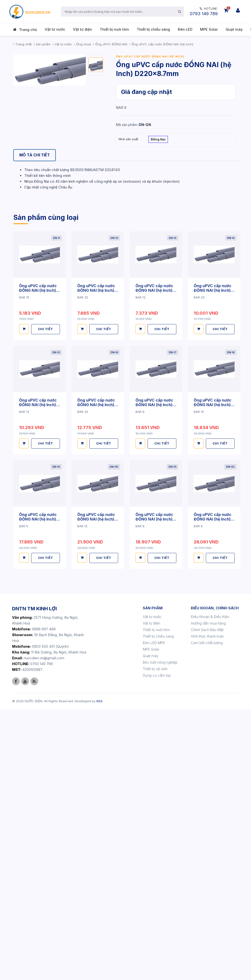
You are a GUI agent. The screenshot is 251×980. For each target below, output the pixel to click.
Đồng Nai (158, 140)
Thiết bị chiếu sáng (153, 29)
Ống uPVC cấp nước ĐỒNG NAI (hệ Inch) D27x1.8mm (154, 562)
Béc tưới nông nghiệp (160, 933)
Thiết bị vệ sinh (155, 940)
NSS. (100, 972)
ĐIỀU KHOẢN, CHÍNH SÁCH (215, 879)
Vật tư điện (82, 29)
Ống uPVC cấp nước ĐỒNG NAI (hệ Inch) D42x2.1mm (154, 676)
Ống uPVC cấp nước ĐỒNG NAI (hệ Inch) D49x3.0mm (96, 790)
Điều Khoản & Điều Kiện (210, 887)
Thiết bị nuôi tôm (114, 29)
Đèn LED (185, 29)
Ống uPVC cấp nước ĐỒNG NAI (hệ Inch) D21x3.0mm (96, 562)
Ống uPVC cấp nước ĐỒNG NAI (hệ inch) (150, 56)
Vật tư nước (55, 29)
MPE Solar (209, 29)
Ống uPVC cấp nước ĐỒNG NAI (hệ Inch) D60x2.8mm (213, 790)
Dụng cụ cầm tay (157, 946)
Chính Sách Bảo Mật (207, 900)
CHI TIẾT (46, 601)
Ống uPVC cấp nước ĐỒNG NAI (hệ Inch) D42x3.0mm (213, 676)
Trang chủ (28, 30)
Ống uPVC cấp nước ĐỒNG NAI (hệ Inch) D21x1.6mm (38, 562)
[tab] (35, 155)
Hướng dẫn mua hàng (208, 894)
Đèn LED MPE (154, 914)
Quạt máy (234, 29)
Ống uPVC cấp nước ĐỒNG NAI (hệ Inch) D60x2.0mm (154, 790)
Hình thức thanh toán (207, 907)
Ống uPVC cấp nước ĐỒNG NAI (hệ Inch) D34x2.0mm (38, 676)
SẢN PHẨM (153, 879)
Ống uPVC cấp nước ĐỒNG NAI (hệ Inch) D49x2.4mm (38, 790)
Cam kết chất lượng (207, 914)
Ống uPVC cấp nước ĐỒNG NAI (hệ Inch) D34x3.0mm (96, 676)
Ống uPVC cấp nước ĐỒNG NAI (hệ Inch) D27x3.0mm (213, 562)
